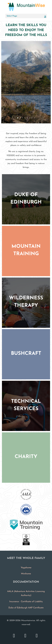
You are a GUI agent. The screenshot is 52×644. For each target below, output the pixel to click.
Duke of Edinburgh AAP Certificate (26, 608)
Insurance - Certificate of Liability (26, 602)
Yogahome (26, 568)
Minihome (26, 574)
